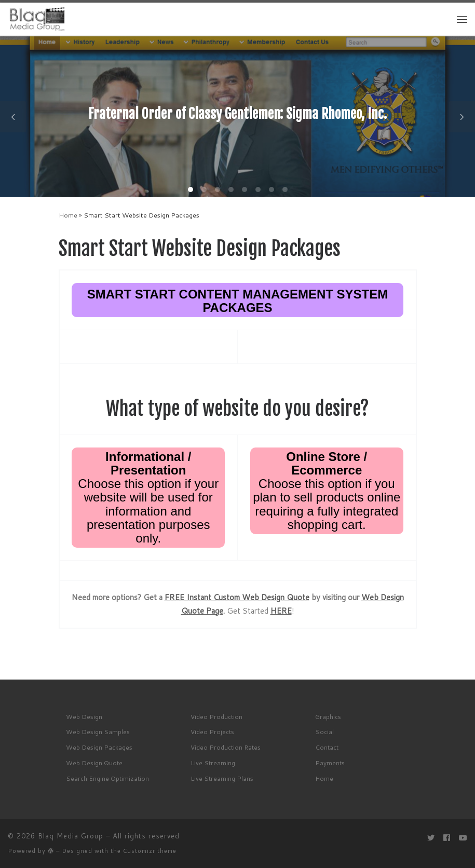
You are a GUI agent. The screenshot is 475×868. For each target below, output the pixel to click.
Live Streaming (213, 763)
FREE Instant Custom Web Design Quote (237, 597)
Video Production (216, 717)
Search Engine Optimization (107, 778)
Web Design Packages (99, 747)
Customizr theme (150, 851)
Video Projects (212, 732)
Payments (330, 763)
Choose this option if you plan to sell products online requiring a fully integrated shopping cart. (327, 491)
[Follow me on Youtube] (463, 838)
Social (324, 732)
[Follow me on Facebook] (447, 838)
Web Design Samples (98, 732)
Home (68, 215)
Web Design (84, 717)
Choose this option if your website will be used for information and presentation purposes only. (148, 497)
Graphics (328, 717)
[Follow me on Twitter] (431, 838)
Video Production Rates (226, 747)
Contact (327, 747)
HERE (281, 611)
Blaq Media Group (71, 836)
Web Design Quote (94, 763)
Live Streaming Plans (222, 778)
